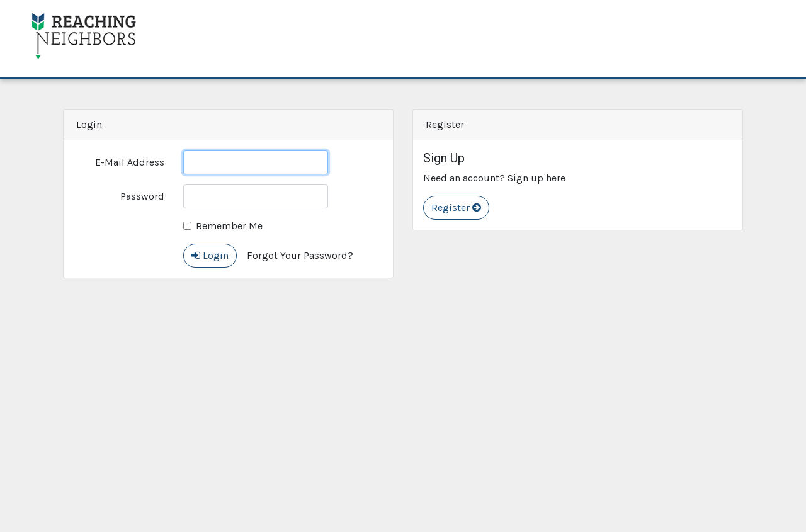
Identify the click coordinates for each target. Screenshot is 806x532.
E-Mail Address (130, 162)
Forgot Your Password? (300, 255)
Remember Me (229, 226)
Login (210, 255)
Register (456, 207)
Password (142, 196)
